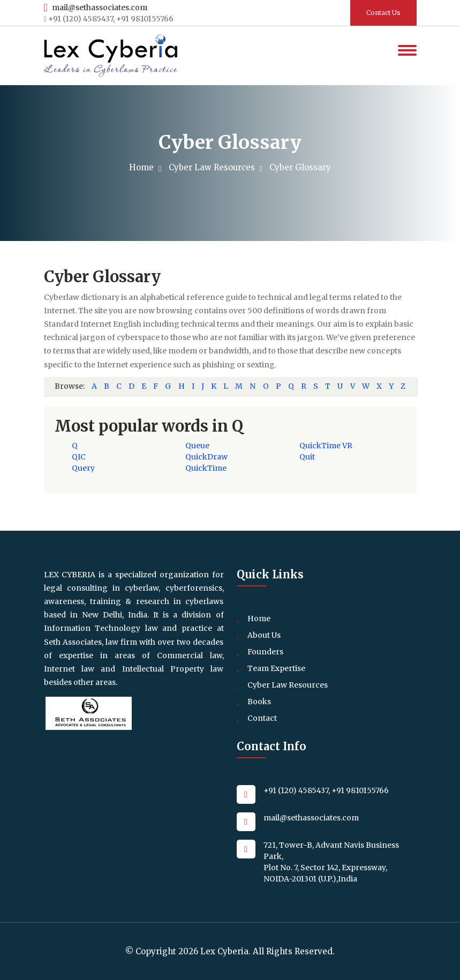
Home (144, 167)
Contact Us (383, 13)
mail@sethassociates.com (96, 7)
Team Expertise (276, 668)
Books (259, 702)
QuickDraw (206, 457)
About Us (264, 635)
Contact (262, 718)
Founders (265, 652)
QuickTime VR (326, 446)
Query (83, 468)
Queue (197, 446)
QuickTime (206, 468)
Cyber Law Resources (214, 167)
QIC (79, 457)
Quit (307, 457)
